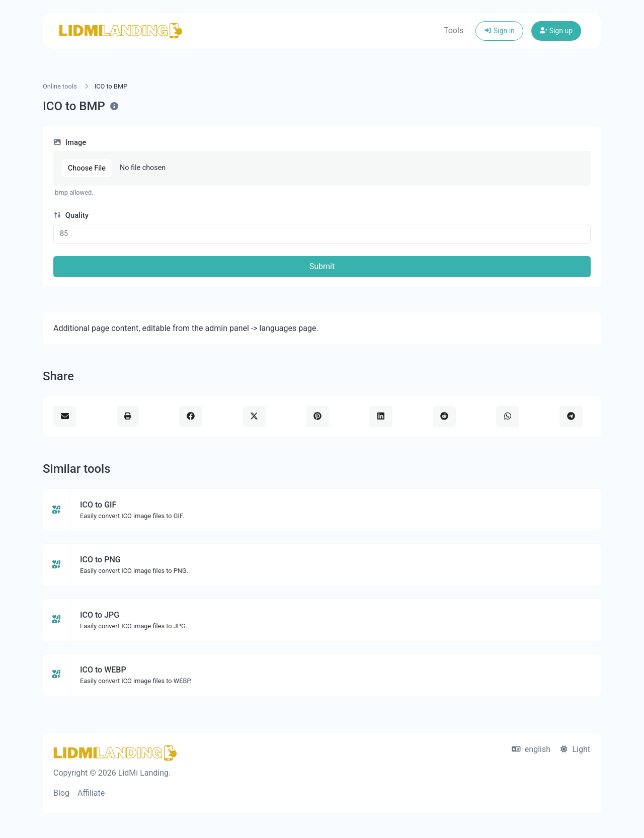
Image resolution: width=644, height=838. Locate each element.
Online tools (60, 86)
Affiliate (91, 793)
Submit (322, 266)
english (531, 749)
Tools (454, 30)
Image (70, 142)
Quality (71, 215)
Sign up (556, 31)
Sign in (499, 31)
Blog (61, 793)
